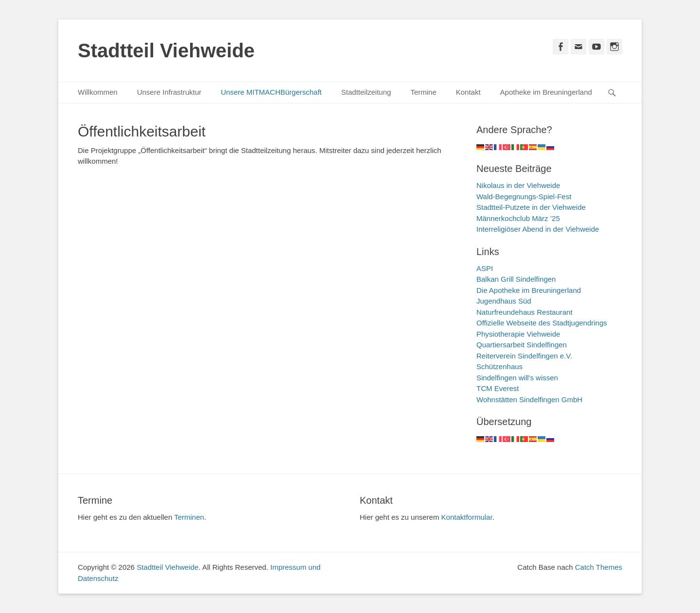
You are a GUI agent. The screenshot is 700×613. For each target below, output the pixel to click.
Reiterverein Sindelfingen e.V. (524, 356)
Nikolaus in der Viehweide (518, 185)
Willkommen (98, 92)
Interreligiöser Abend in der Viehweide (538, 229)
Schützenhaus (499, 366)
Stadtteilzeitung (366, 92)
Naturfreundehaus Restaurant (525, 312)
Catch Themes (599, 567)
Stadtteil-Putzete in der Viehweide (531, 207)
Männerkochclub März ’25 (518, 218)
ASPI (485, 268)
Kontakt (468, 92)
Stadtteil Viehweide (166, 51)
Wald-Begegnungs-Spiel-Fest (524, 196)
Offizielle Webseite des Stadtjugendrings (542, 323)
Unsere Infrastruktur (169, 92)
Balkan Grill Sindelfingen (516, 279)
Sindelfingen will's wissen (517, 378)
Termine (423, 92)
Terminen (189, 517)
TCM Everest (498, 388)
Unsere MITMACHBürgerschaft (271, 92)
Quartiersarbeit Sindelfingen (522, 345)
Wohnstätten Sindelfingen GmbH (529, 400)
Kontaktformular (467, 517)
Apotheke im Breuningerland (546, 92)
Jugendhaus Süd (504, 301)
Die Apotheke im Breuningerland (529, 290)
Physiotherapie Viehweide (518, 334)
